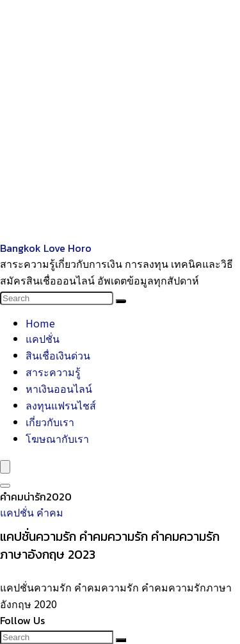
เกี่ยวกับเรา (50, 422)
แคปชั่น (43, 338)
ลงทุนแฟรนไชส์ (61, 405)
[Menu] (5, 467)
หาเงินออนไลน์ (59, 388)
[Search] (121, 301)
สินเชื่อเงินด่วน (58, 355)
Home (40, 323)
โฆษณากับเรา (57, 438)
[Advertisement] (120, 120)
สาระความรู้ (53, 372)
